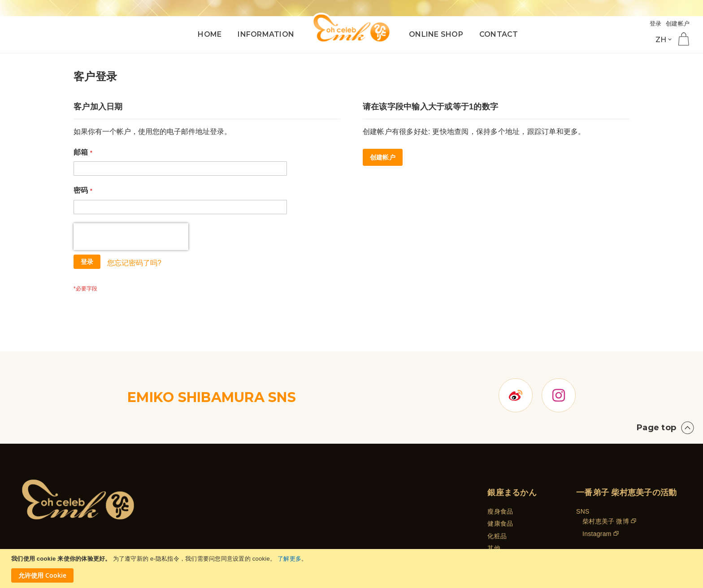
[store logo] (351, 28)
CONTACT (499, 34)
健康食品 (500, 483)
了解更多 (289, 559)
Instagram (597, 493)
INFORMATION (266, 34)
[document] (353, 569)
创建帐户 (678, 24)
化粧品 (497, 496)
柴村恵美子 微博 (606, 481)
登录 (656, 24)
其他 (494, 508)
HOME (210, 34)
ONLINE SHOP (436, 34)
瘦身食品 (500, 471)
